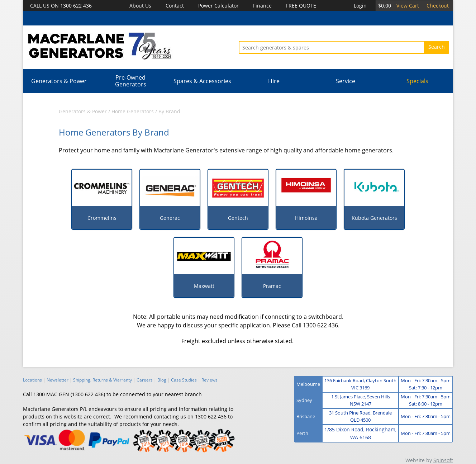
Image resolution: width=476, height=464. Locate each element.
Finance (262, 6)
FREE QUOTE (301, 6)
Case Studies (184, 380)
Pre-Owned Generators (131, 81)
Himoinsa (306, 218)
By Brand (169, 111)
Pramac (272, 286)
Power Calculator (218, 6)
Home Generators (133, 111)
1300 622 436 (76, 6)
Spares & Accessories (202, 81)
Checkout (438, 6)
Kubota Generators (374, 218)
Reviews (210, 380)
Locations (32, 380)
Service (346, 81)
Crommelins (102, 218)
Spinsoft (443, 460)
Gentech (238, 218)
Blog (162, 380)
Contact (175, 6)
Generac (170, 218)
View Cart (408, 6)
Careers (145, 380)
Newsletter (58, 380)
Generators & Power (59, 81)
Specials (417, 81)
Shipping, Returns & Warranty (103, 380)
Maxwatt (204, 286)
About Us (140, 6)
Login (360, 6)
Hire (274, 81)
